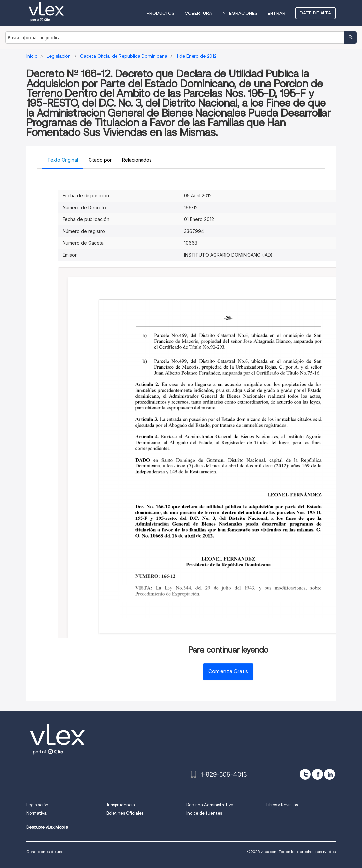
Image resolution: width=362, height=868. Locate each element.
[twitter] (305, 774)
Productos (161, 13)
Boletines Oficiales (125, 813)
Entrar (276, 13)
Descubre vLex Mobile (47, 827)
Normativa (37, 813)
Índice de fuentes (204, 813)
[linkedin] (330, 774)
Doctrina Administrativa (210, 805)
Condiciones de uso (45, 851)
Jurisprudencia (121, 805)
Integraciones (240, 13)
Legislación (37, 805)
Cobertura (198, 13)
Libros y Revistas (282, 805)
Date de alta (315, 13)
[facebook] (317, 774)
